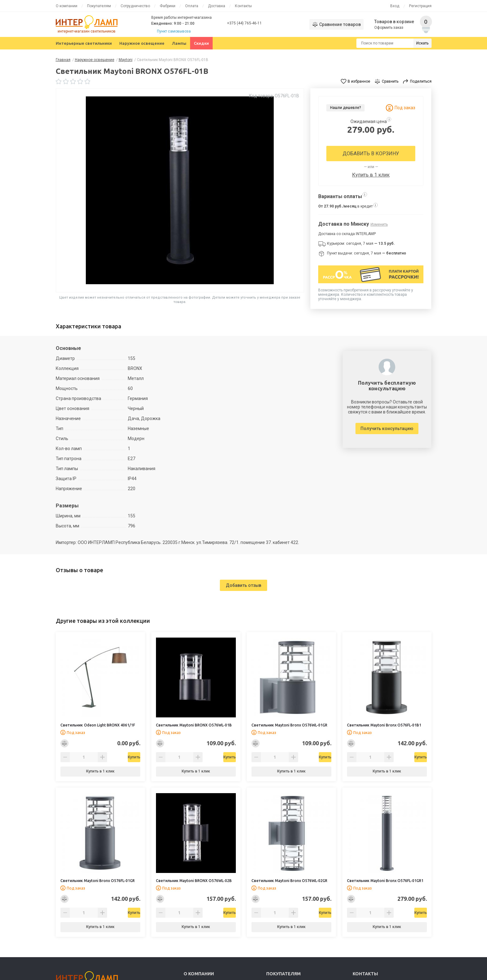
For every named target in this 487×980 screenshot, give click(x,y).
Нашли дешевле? (345, 108)
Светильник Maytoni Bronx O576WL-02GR (289, 881)
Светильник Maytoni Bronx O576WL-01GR (289, 725)
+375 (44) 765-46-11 (244, 23)
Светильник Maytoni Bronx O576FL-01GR (98, 881)
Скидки (201, 43)
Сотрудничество (135, 6)
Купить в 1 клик (371, 175)
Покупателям (99, 6)
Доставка (217, 6)
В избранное (359, 81)
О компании (67, 6)
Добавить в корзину (371, 154)
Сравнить (390, 81)
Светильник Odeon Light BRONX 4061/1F (98, 725)
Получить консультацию (387, 428)
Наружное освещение (142, 43)
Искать (422, 43)
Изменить (379, 224)
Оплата (192, 6)
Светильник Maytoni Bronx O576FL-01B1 (384, 725)
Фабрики (168, 6)
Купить (116, 757)
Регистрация (420, 6)
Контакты (243, 6)
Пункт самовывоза (174, 31)
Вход (395, 6)
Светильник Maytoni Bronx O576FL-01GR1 (385, 881)
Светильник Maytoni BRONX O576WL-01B (194, 725)
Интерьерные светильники (84, 43)
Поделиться (421, 81)
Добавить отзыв (243, 585)
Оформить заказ (389, 28)
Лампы (179, 43)
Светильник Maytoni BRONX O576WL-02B (194, 881)
